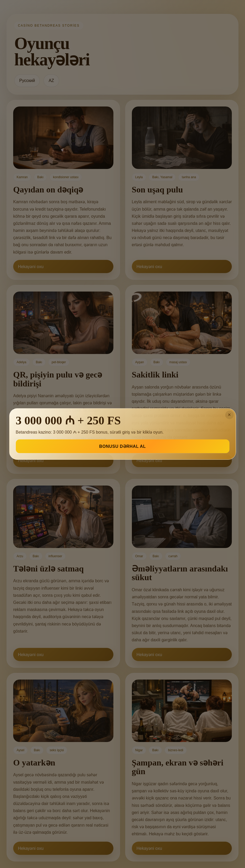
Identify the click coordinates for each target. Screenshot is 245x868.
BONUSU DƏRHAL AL (123, 446)
